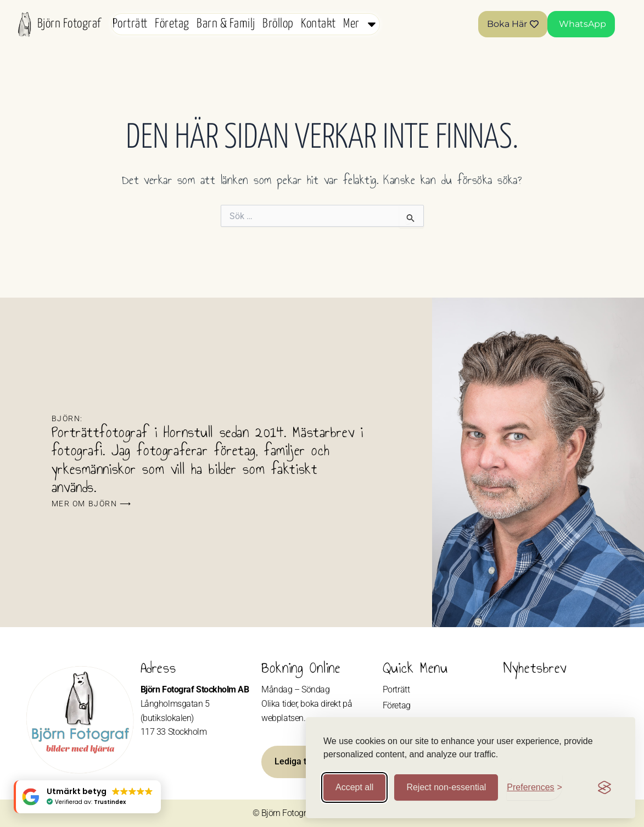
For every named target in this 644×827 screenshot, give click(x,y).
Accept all (354, 787)
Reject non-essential (446, 787)
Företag (172, 24)
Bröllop (278, 24)
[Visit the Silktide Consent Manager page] (604, 787)
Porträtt (130, 24)
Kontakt (318, 24)
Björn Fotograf (69, 24)
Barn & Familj (226, 24)
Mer (360, 24)
